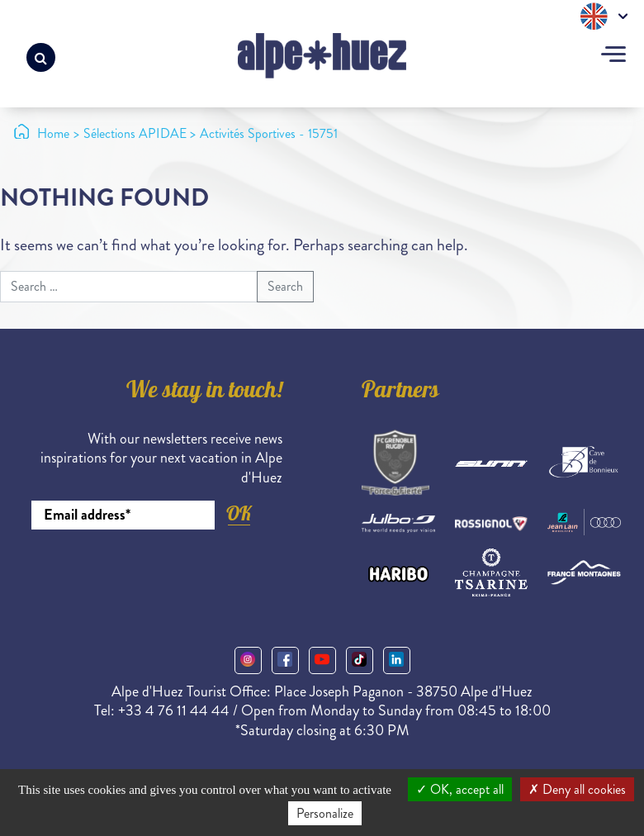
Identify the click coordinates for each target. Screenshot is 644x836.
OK (239, 513)
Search (285, 286)
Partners (400, 392)
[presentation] (157, 575)
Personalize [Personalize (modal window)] (325, 813)
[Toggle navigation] (613, 56)
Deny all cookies (577, 789)
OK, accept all (460, 789)
